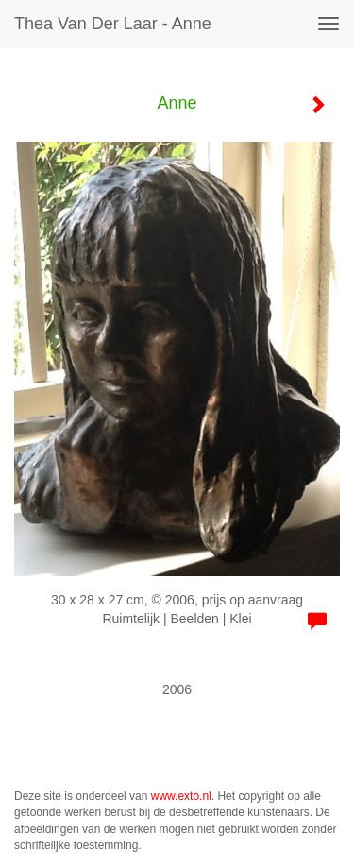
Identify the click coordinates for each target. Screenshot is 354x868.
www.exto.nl (181, 796)
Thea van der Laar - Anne (113, 24)
